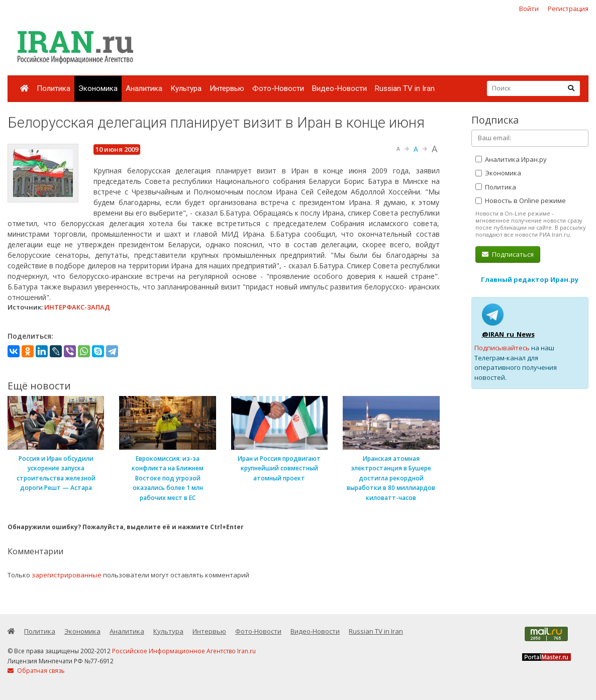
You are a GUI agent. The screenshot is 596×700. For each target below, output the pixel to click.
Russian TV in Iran (405, 88)
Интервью (227, 88)
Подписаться (508, 254)
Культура (186, 88)
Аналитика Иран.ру (511, 159)
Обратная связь (36, 671)
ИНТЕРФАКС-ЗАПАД (77, 307)
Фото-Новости (278, 88)
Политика (54, 88)
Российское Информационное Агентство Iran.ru (184, 651)
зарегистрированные (67, 575)
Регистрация (568, 9)
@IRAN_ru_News (508, 334)
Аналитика (144, 88)
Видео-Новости (339, 88)
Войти (529, 9)
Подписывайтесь (502, 348)
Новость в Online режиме (521, 201)
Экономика (98, 88)
